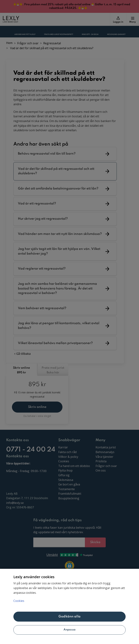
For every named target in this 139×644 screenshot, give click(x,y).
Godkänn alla (69, 617)
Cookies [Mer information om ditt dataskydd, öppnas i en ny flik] (19, 601)
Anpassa (69, 630)
